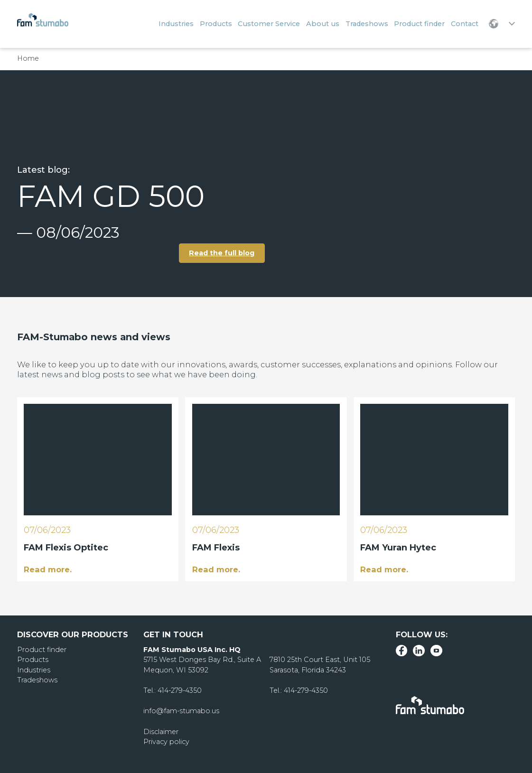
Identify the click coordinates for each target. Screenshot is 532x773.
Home (28, 58)
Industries (34, 670)
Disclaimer (161, 732)
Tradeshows (37, 680)
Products (33, 660)
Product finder (42, 650)
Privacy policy (166, 742)
